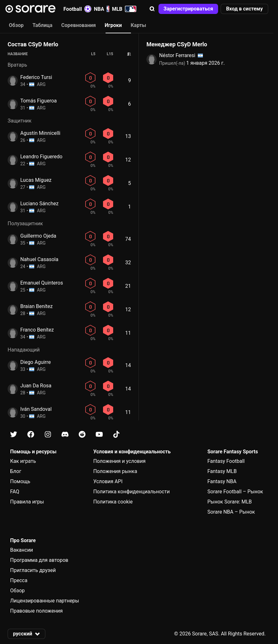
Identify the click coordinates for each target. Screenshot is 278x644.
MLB (124, 9)
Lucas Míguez (36, 180)
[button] (152, 9)
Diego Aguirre (36, 362)
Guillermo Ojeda (38, 236)
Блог (16, 471)
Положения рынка (115, 471)
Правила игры (27, 502)
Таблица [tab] (42, 25)
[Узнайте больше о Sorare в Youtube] (99, 434)
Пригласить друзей (33, 570)
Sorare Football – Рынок (235, 492)
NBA (102, 9)
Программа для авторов (39, 560)
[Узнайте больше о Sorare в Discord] (65, 434)
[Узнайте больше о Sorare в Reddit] (82, 434)
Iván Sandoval (36, 409)
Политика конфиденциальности (131, 492)
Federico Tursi (36, 77)
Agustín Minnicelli (40, 133)
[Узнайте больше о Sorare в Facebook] (31, 434)
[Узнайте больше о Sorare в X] (14, 434)
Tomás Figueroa (39, 101)
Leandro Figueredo (41, 157)
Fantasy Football (226, 461)
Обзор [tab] (16, 25)
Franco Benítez (37, 330)
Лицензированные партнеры (45, 601)
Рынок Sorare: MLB (230, 502)
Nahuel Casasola (39, 259)
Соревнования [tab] (78, 25)
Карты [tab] (138, 25)
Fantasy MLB (222, 471)
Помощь (20, 481)
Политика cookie (113, 502)
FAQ (15, 492)
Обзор (17, 591)
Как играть (23, 461)
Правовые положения (36, 611)
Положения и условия (119, 461)
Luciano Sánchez (39, 204)
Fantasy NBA (222, 481)
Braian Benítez (36, 306)
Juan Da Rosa (36, 386)
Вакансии (22, 550)
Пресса (19, 580)
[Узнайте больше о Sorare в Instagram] (48, 434)
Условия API (108, 481)
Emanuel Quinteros (42, 283)
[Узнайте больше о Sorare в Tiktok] (116, 434)
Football (77, 9)
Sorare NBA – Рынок (231, 512)
